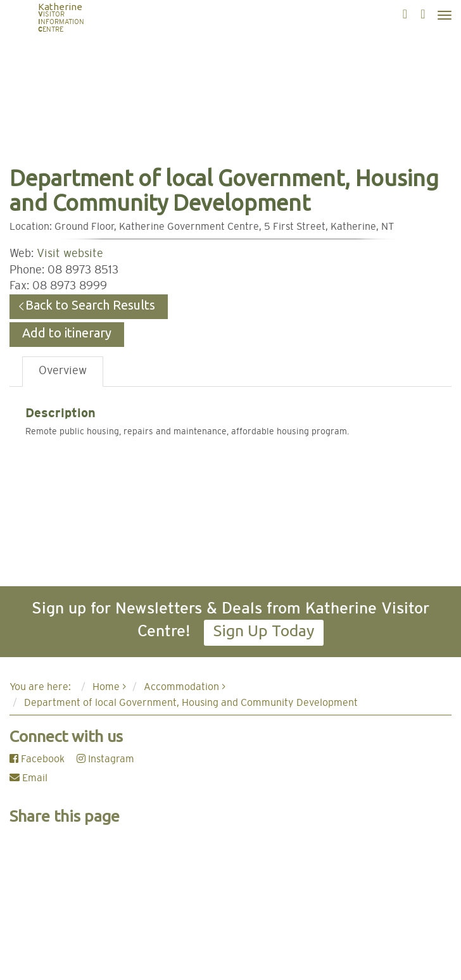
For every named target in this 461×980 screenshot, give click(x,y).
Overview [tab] (63, 371)
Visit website (70, 254)
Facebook (37, 759)
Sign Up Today (264, 631)
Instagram (105, 759)
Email (28, 778)
